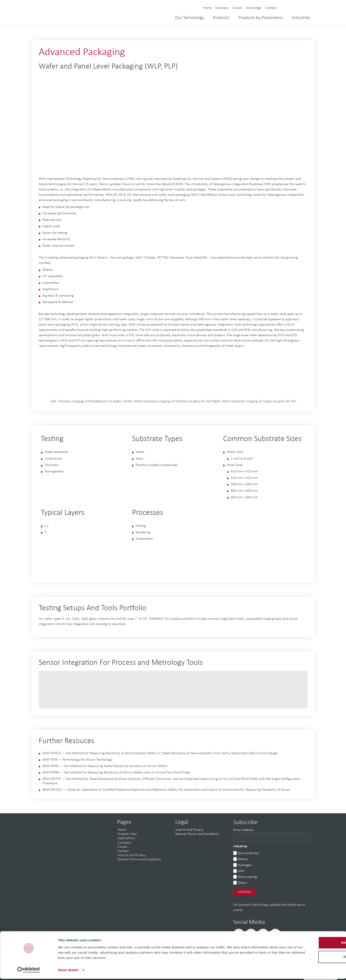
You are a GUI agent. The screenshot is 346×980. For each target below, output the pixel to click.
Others (242, 883)
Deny (309, 958)
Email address (243, 830)
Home (207, 8)
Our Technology (189, 18)
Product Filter (127, 834)
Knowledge (254, 8)
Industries (301, 18)
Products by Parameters (261, 18)
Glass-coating (247, 877)
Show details (68, 971)
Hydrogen (245, 865)
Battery (243, 859)
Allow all (309, 944)
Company (222, 8)
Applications (126, 838)
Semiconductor (248, 853)
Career (237, 8)
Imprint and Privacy (132, 855)
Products (221, 18)
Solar (241, 871)
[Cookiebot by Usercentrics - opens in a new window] (29, 971)
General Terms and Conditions (139, 859)
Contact (271, 8)
